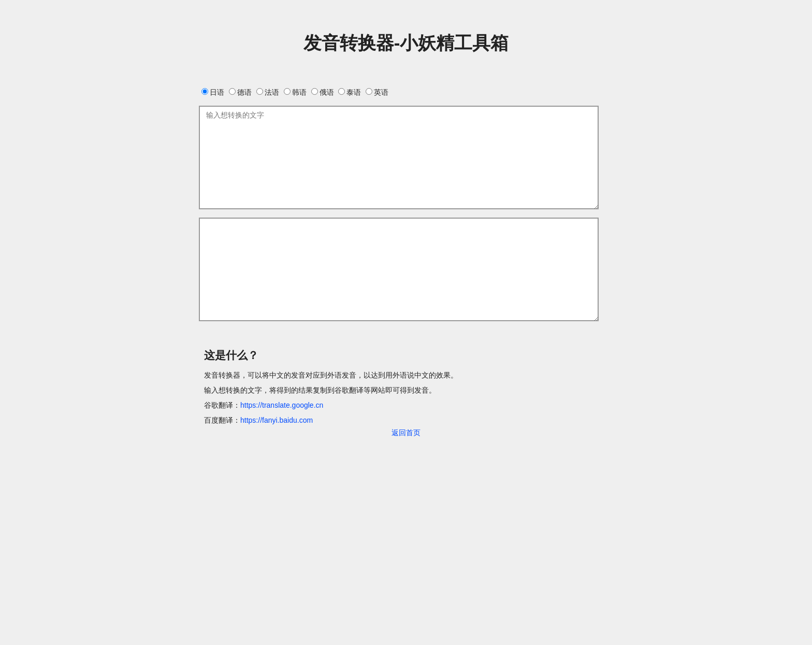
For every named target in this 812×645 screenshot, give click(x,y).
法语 (268, 92)
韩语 (295, 92)
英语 (377, 92)
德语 (240, 92)
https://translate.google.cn (282, 405)
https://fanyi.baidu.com (277, 420)
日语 (213, 92)
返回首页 (406, 433)
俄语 (323, 92)
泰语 (350, 92)
